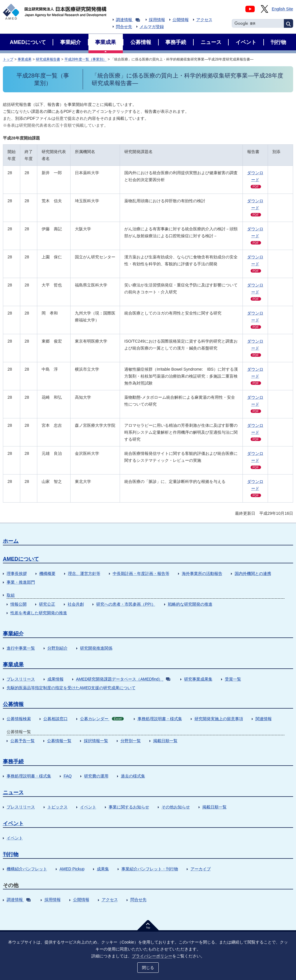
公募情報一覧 (59, 741)
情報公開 (18, 604)
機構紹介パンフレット (27, 869)
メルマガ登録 (152, 27)
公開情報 (181, 20)
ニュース (13, 793)
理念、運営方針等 (84, 573)
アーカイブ (201, 869)
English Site (282, 9)
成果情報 (55, 679)
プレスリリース (21, 679)
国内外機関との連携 (253, 573)
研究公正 (47, 604)
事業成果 (25, 59)
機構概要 (47, 573)
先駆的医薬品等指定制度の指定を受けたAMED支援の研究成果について (71, 688)
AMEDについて (21, 559)
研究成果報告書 (48, 59)
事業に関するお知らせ (129, 807)
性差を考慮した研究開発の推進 (39, 613)
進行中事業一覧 (21, 648)
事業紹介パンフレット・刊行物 (150, 869)
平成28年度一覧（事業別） (85, 59)
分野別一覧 (131, 741)
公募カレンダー (102, 719)
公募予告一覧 (23, 741)
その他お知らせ (176, 807)
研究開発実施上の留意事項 (219, 719)
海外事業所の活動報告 (202, 573)
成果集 (103, 869)
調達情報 (128, 20)
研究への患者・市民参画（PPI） (126, 604)
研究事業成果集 (198, 679)
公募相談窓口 (55, 719)
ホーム (11, 541)
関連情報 (264, 719)
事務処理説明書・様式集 (160, 719)
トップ (8, 59)
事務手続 (13, 762)
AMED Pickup (72, 869)
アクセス (204, 20)
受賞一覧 (233, 679)
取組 (11, 595)
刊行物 (11, 854)
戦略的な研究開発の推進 (190, 604)
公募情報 (13, 704)
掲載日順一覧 (165, 741)
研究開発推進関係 (96, 648)
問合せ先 (124, 27)
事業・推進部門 (21, 582)
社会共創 (76, 604)
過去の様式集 (133, 776)
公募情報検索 (19, 719)
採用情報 (157, 20)
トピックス (58, 807)
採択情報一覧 (96, 741)
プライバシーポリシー (152, 956)
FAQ (68, 776)
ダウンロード (255, 179)
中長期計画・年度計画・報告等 (141, 573)
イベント (88, 807)
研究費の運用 (96, 776)
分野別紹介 (58, 648)
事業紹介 (13, 634)
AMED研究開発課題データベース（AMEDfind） (123, 679)
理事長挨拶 (17, 573)
